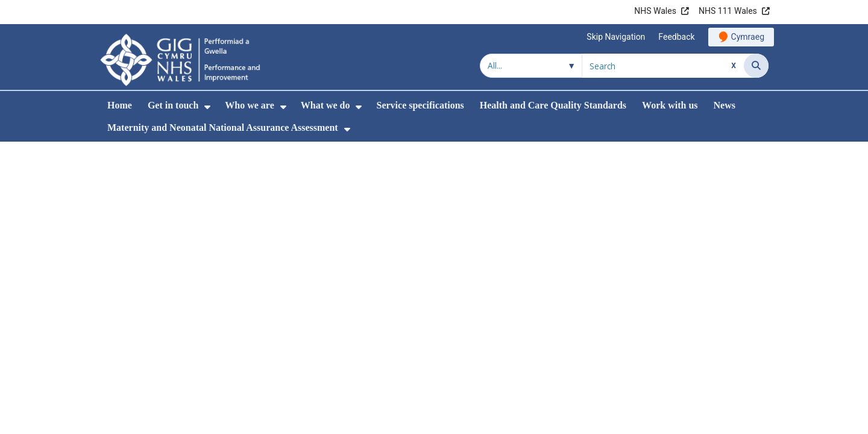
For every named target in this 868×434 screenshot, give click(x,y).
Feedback (676, 37)
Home (120, 105)
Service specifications (420, 105)
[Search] (756, 66)
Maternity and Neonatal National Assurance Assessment (223, 127)
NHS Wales (655, 11)
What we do (325, 105)
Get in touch (173, 105)
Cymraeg (748, 37)
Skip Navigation (616, 37)
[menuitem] (207, 107)
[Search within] (531, 66)
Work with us (670, 105)
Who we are (249, 105)
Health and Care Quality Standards (553, 105)
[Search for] (663, 66)
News (725, 105)
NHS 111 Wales (728, 11)
